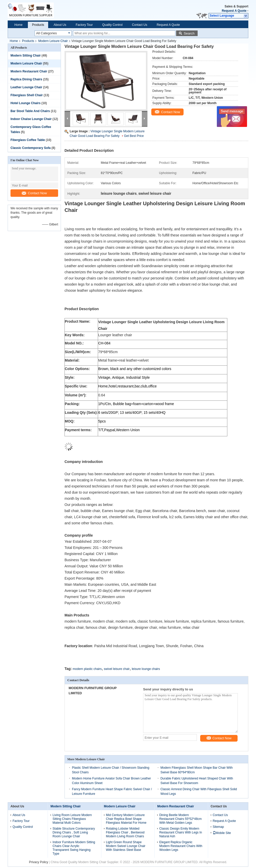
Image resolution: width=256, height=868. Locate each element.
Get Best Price (134, 136)
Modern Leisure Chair (53, 41)
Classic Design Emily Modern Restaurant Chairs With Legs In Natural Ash (181, 832)
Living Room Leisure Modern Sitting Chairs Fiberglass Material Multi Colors (72, 819)
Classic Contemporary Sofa (31, 148)
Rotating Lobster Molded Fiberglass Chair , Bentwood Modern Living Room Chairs (125, 832)
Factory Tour (84, 25)
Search (189, 33)
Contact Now (34, 193)
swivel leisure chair (117, 669)
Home (18, 25)
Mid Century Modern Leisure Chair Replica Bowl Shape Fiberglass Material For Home (126, 819)
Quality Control (112, 25)
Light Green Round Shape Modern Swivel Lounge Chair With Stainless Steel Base (126, 846)
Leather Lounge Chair (26, 87)
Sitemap (218, 827)
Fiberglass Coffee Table (28, 140)
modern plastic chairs (87, 669)
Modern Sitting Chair (26, 56)
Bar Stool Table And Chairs (30, 111)
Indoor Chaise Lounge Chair (31, 119)
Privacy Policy (39, 862)
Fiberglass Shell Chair (27, 95)
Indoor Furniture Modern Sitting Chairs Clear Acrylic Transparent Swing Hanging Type (74, 848)
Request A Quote (234, 11)
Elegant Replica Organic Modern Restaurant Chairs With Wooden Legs (181, 846)
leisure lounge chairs (146, 669)
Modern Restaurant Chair (29, 71)
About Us (60, 25)
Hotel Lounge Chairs (25, 103)
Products (38, 25)
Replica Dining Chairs (26, 79)
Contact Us (140, 25)
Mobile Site (222, 833)
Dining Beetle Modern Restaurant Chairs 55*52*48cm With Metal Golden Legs (180, 819)
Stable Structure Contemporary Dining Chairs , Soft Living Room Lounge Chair (74, 832)
